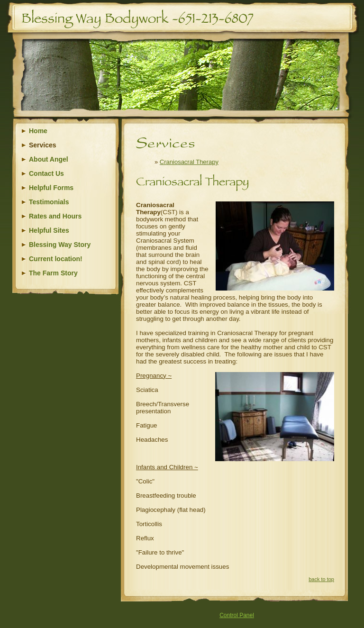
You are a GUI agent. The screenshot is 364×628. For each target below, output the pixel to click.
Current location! (56, 259)
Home (38, 131)
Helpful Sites (49, 230)
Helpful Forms (51, 188)
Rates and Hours (55, 216)
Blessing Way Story (60, 245)
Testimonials (49, 202)
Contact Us (46, 173)
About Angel (49, 159)
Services (43, 145)
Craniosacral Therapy (189, 162)
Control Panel (237, 615)
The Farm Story (53, 273)
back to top (321, 579)
